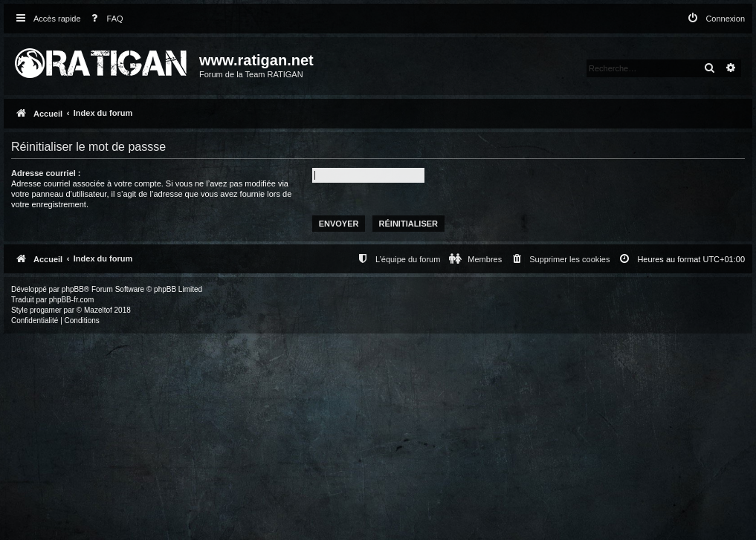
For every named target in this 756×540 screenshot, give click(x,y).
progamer (46, 310)
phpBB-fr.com (72, 300)
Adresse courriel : (46, 173)
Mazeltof (98, 310)
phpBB (73, 289)
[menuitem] (104, 19)
